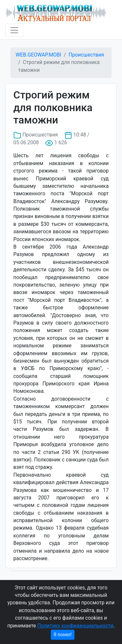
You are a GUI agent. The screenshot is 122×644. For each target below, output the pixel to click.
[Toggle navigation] (14, 30)
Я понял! (63, 635)
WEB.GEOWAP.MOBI (38, 55)
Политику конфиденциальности (75, 626)
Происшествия (86, 55)
